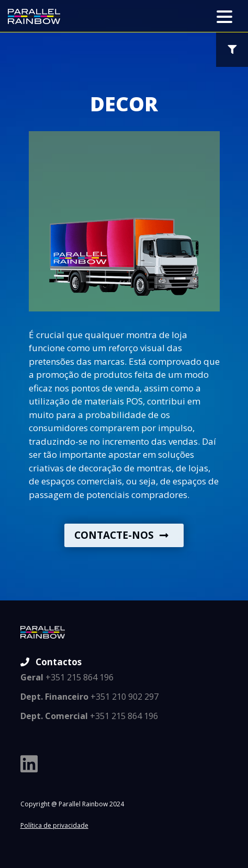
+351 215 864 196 (67, 677)
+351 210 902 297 (89, 697)
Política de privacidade (54, 825)
